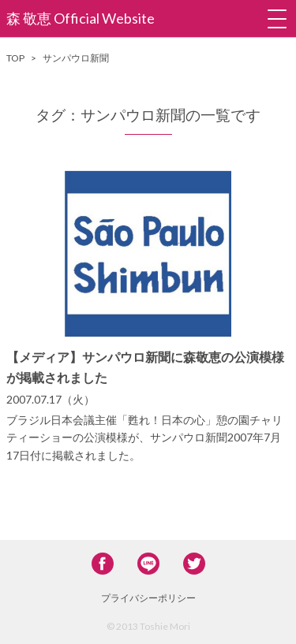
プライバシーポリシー (148, 598)
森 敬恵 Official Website (81, 18)
